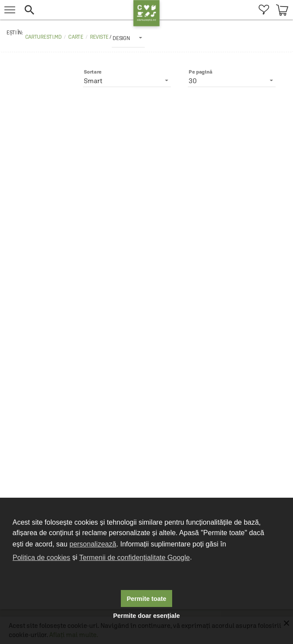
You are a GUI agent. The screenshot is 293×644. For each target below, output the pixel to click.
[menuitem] (264, 10)
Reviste (100, 37)
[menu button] (10, 10)
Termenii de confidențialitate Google (134, 558)
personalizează (93, 544)
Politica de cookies (42, 558)
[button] (77, 10)
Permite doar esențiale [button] (146, 616)
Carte (76, 37)
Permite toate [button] (146, 599)
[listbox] (128, 38)
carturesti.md (43, 37)
